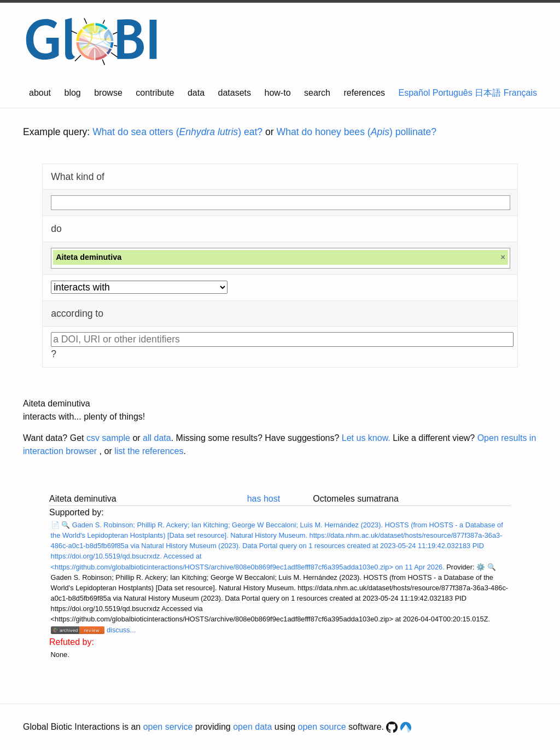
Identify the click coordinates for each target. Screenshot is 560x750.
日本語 (488, 93)
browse (108, 93)
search (317, 93)
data (196, 93)
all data (157, 438)
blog (73, 93)
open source (322, 727)
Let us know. (366, 438)
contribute (155, 93)
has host (264, 499)
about (40, 93)
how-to (278, 93)
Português (453, 93)
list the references (149, 451)
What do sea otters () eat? (177, 132)
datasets (235, 93)
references (364, 93)
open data (252, 727)
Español (415, 93)
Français (520, 93)
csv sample (108, 438)
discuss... (121, 630)
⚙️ (481, 567)
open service (168, 727)
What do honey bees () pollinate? (357, 132)
